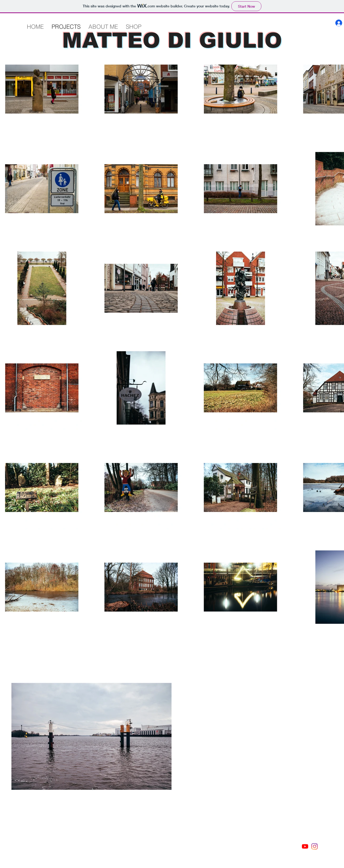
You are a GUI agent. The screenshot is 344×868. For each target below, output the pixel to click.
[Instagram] (315, 846)
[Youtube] (305, 846)
